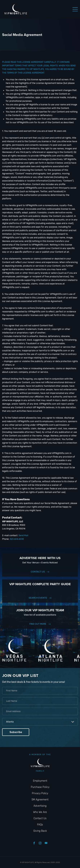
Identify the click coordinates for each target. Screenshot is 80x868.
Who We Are (40, 812)
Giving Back (40, 831)
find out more (38, 624)
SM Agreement (40, 800)
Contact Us (38, 572)
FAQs (40, 825)
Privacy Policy (40, 793)
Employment (40, 781)
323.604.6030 (17, 539)
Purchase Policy (40, 787)
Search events (38, 598)
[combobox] (40, 722)
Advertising (40, 806)
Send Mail (23, 535)
